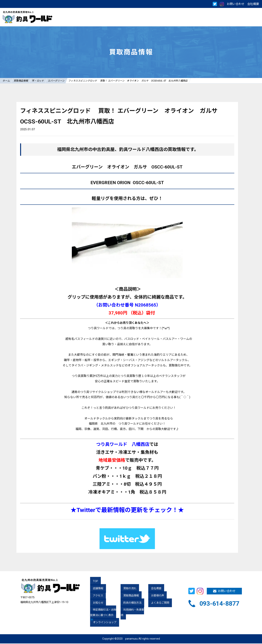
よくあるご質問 (157, 603)
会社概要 (253, 4)
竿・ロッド (49, 81)
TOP (93, 582)
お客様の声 (155, 596)
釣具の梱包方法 (130, 603)
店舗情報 (95, 589)
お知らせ (95, 603)
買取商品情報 (28, 81)
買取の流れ (127, 589)
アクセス (95, 596)
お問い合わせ (236, 4)
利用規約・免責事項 (132, 610)
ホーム (8, 81)
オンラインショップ (105, 623)
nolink (242, 105)
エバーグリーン (72, 81)
